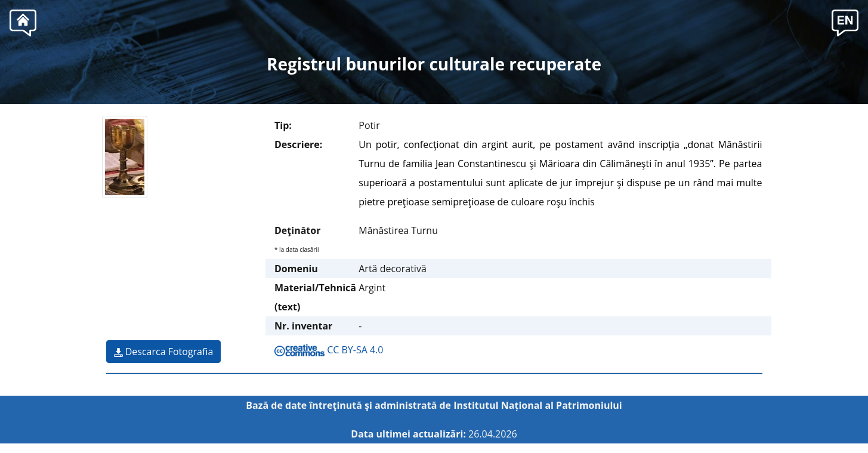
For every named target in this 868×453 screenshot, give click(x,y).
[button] (845, 21)
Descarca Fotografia (164, 352)
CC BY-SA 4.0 (329, 350)
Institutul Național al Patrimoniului (538, 405)
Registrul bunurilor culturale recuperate (434, 64)
